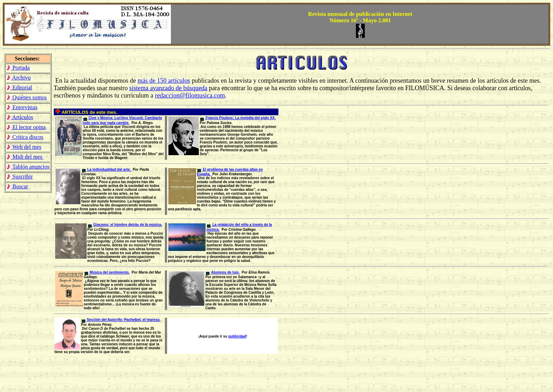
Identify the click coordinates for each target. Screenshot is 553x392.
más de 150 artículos (164, 81)
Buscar (17, 186)
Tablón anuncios (28, 167)
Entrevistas (22, 107)
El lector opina (26, 127)
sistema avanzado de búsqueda (168, 88)
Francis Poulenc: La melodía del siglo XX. (238, 118)
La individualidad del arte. (107, 169)
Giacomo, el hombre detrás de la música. (125, 225)
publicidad (237, 336)
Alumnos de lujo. (223, 272)
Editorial (19, 87)
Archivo (19, 78)
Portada (18, 68)
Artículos (20, 117)
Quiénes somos (27, 97)
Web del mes (24, 147)
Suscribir (20, 177)
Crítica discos (25, 137)
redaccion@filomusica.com (190, 95)
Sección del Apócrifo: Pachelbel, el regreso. (121, 320)
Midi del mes (25, 157)
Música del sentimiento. (107, 272)
